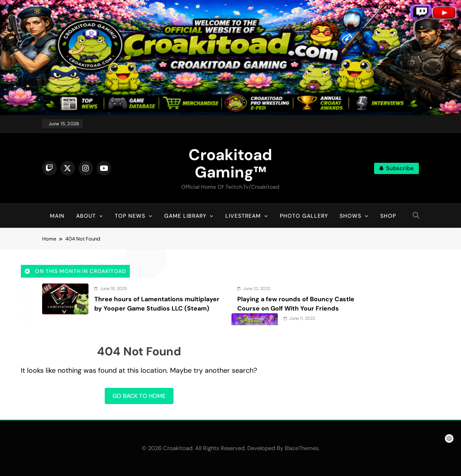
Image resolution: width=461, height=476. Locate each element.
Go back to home (139, 396)
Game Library (185, 216)
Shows (350, 216)
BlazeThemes (302, 448)
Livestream (243, 216)
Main (57, 216)
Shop (388, 216)
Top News (130, 216)
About (86, 216)
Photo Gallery (304, 216)
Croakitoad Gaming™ (230, 163)
